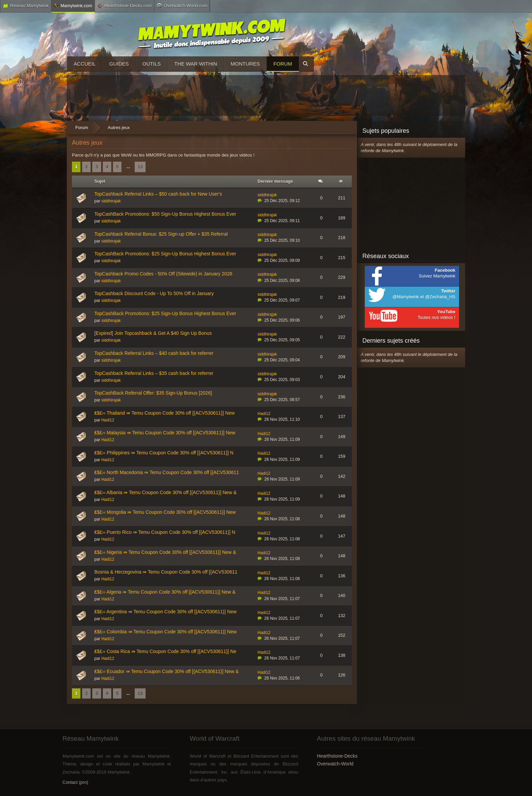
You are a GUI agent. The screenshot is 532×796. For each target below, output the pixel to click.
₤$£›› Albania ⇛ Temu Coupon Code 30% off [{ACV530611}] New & (165, 492)
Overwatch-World (335, 764)
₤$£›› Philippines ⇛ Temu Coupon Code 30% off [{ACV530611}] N (164, 453)
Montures (245, 64)
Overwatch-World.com (182, 5)
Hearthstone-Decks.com (125, 6)
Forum (283, 64)
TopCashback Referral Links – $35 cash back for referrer (154, 373)
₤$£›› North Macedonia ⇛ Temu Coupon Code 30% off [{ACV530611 (167, 472)
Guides (119, 64)
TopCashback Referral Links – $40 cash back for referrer (154, 353)
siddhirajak (111, 201)
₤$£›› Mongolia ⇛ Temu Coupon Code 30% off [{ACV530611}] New (165, 512)
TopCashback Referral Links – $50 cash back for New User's (158, 194)
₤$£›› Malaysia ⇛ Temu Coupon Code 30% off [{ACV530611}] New (165, 433)
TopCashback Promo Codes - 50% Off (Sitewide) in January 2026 (163, 274)
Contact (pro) (75, 782)
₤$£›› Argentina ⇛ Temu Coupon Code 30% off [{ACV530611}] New (165, 612)
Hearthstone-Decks (337, 756)
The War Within (196, 64)
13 (140, 167)
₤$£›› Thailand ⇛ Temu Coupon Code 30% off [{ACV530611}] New (165, 413)
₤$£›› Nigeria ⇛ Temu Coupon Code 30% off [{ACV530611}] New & (165, 552)
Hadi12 (108, 420)
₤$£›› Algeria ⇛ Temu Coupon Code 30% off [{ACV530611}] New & (165, 592)
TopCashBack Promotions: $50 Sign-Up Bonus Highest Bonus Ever (165, 214)
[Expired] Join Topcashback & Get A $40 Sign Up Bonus (153, 333)
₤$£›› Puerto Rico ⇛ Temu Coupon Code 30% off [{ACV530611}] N (165, 532)
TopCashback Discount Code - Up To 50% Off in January (154, 293)
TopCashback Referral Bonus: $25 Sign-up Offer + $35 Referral (161, 234)
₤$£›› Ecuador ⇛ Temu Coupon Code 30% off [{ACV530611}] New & (167, 671)
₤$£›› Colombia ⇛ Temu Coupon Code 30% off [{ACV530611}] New (165, 632)
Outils (152, 64)
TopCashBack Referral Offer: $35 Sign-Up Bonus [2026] (153, 393)
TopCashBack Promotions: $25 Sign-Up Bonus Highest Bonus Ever (165, 254)
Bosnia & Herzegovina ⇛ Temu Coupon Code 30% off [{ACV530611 (166, 572)
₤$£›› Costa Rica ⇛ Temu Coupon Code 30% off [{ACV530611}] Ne (165, 651)
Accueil (85, 64)
